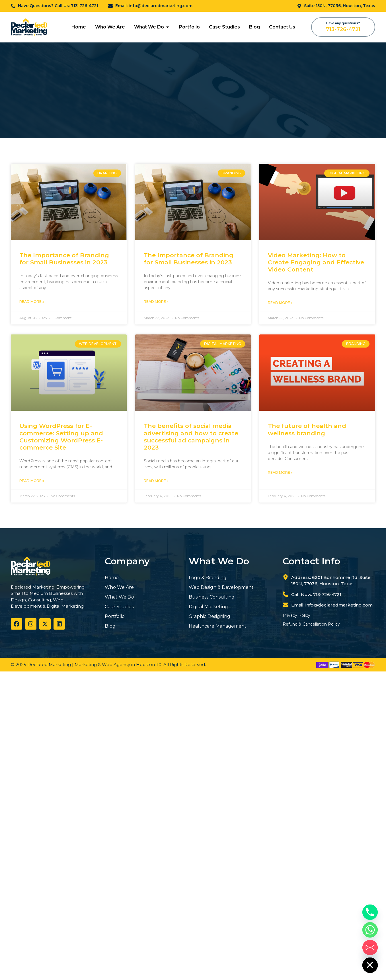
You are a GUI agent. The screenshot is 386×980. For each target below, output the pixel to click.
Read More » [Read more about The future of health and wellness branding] (280, 472)
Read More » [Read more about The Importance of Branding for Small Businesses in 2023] (32, 302)
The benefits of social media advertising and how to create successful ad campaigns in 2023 (191, 437)
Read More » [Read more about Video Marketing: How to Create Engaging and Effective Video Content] (280, 303)
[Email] (370, 948)
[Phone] (370, 912)
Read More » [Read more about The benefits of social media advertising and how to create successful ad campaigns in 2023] (156, 481)
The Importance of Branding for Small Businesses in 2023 (64, 259)
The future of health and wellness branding (307, 429)
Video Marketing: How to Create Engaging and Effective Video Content (316, 262)
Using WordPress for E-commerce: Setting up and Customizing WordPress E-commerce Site (61, 437)
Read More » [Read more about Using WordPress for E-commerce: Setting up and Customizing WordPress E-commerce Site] (32, 481)
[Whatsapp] (370, 930)
